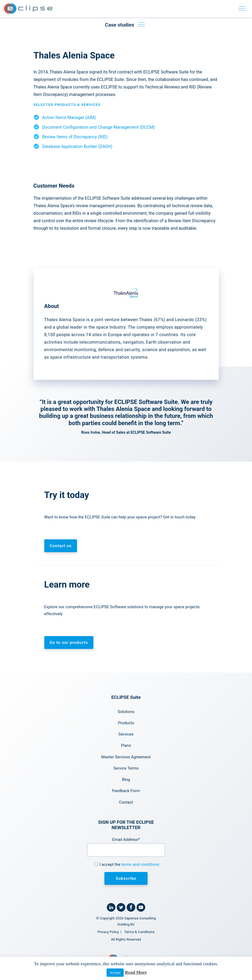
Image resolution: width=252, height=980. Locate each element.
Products (126, 723)
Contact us (61, 546)
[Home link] (28, 9)
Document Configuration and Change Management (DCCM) (99, 127)
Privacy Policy (108, 932)
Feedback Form (126, 791)
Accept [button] (115, 972)
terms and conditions (140, 864)
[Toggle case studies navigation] (141, 25)
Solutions (126, 712)
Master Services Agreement (126, 757)
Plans (126, 745)
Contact (126, 802)
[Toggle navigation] (242, 9)
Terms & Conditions (139, 932)
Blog (126, 779)
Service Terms (126, 768)
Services (126, 734)
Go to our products (69, 643)
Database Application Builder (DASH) (77, 146)
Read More (136, 972)
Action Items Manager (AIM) (69, 118)
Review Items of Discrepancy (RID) (75, 137)
